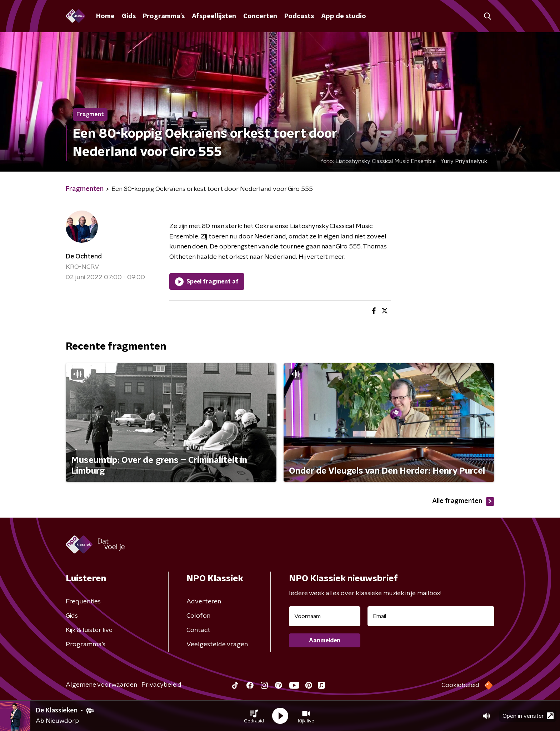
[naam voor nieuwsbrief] (325, 616)
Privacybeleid (161, 685)
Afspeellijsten (214, 16)
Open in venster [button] (528, 716)
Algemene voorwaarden (101, 685)
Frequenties (83, 602)
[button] (254, 716)
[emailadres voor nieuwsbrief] (431, 616)
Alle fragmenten (463, 502)
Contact (198, 630)
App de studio (344, 16)
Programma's (164, 16)
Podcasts (299, 16)
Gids (129, 16)
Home (105, 16)
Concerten (260, 16)
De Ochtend (84, 257)
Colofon (198, 616)
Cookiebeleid (460, 685)
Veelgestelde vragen (217, 644)
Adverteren (204, 602)
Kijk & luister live (89, 630)
